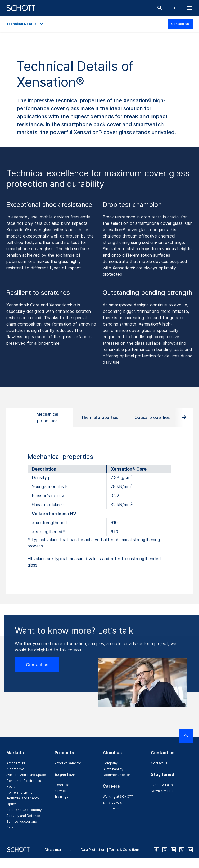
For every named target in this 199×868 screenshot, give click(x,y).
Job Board (111, 808)
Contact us (180, 24)
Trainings (62, 797)
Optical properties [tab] (152, 417)
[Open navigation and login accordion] (175, 8)
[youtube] (190, 850)
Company (110, 763)
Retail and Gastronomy (24, 810)
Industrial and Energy (23, 798)
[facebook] (156, 850)
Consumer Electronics (24, 781)
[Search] (160, 8)
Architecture (16, 763)
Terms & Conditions (125, 850)
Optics (12, 804)
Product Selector (68, 763)
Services (62, 791)
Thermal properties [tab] (99, 417)
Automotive (15, 769)
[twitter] (182, 850)
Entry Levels (112, 802)
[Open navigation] (189, 8)
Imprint (71, 850)
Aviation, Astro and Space (26, 775)
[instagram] (165, 850)
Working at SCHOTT (118, 797)
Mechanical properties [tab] (47, 417)
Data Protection (93, 850)
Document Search (117, 775)
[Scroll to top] (186, 736)
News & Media (162, 791)
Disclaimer (53, 850)
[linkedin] (173, 850)
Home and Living (19, 792)
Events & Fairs (162, 785)
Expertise (62, 785)
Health (11, 786)
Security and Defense (23, 816)
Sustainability (113, 769)
